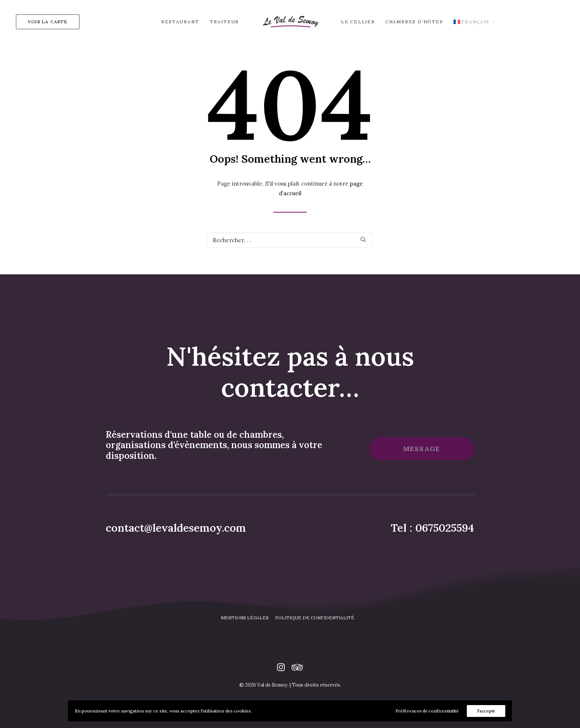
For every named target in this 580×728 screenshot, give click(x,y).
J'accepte (486, 711)
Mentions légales (245, 624)
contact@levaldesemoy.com (176, 534)
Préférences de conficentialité (427, 711)
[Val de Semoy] (290, 22)
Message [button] (422, 455)
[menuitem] (46, 22)
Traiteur (224, 22)
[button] (363, 239)
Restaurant (180, 22)
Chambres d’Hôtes (414, 22)
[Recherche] (290, 240)
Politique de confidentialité (315, 624)
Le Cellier (358, 22)
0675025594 (445, 534)
